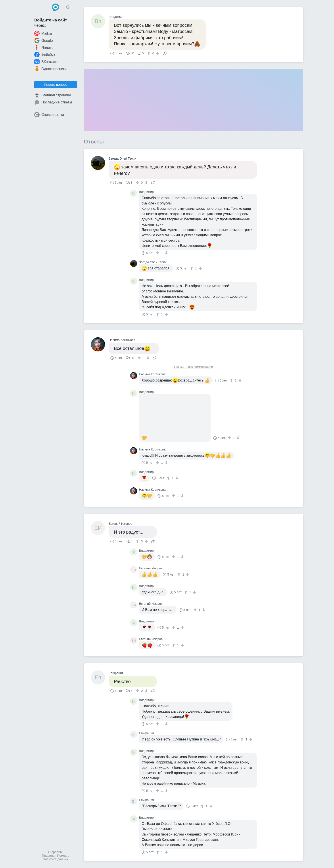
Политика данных (56, 859)
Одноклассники (50, 69)
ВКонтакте (46, 62)
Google (44, 40)
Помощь (63, 856)
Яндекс (44, 48)
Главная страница (53, 95)
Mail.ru (43, 33)
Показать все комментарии (194, 367)
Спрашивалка (49, 115)
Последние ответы (53, 102)
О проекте (56, 852)
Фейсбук (45, 55)
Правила (48, 856)
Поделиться (165, 53)
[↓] (157, 53)
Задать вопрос (56, 85)
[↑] (149, 53)
